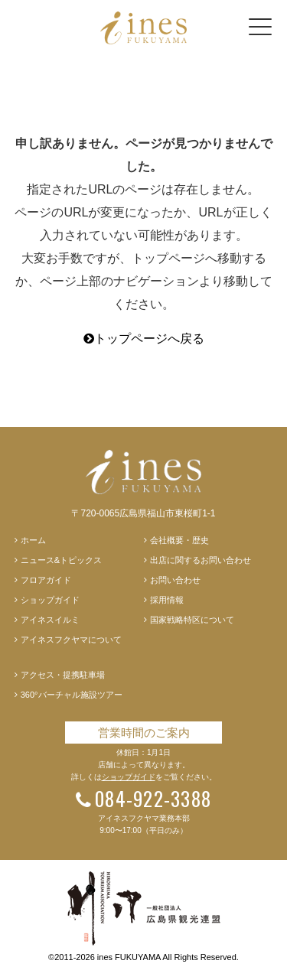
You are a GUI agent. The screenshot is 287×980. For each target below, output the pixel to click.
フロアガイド (46, 580)
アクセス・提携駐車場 (63, 675)
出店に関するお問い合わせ (201, 560)
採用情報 (167, 600)
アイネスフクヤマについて (71, 640)
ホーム (33, 540)
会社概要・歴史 (179, 540)
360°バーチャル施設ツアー (72, 695)
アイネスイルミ (50, 620)
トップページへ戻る (144, 339)
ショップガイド (50, 600)
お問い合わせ (175, 580)
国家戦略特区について (192, 620)
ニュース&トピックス (61, 560)
